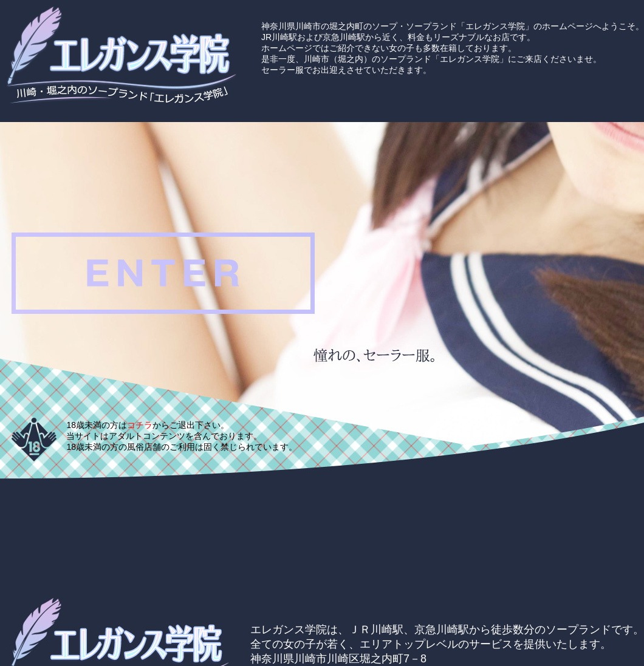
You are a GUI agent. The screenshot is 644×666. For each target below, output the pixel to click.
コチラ (140, 425)
